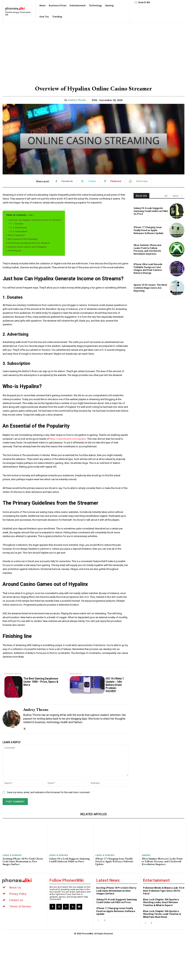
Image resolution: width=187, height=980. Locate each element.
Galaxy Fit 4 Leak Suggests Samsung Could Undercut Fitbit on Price (151, 211)
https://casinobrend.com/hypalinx (68, 439)
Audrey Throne (77, 100)
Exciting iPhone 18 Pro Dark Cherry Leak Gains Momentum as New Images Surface (23, 861)
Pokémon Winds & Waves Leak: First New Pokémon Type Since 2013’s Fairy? (164, 891)
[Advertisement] (93, 50)
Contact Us (16, 900)
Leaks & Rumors (12, 855)
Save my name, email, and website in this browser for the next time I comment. (49, 792)
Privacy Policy (18, 894)
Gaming (146, 855)
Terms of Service (20, 906)
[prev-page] (99, 920)
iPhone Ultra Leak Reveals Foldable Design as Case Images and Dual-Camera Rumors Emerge (148, 269)
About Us (15, 887)
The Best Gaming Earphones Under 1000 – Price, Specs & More (41, 682)
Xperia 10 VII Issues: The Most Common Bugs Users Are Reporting (150, 288)
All (166, 196)
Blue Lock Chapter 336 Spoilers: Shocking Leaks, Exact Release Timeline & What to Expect (161, 902)
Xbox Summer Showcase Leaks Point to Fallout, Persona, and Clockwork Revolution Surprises (147, 249)
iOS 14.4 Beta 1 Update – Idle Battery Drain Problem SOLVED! (115, 685)
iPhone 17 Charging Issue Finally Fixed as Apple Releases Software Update (149, 230)
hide (31, 215)
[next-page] (105, 920)
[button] (142, 2)
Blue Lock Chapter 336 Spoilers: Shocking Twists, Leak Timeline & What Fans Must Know (162, 914)
